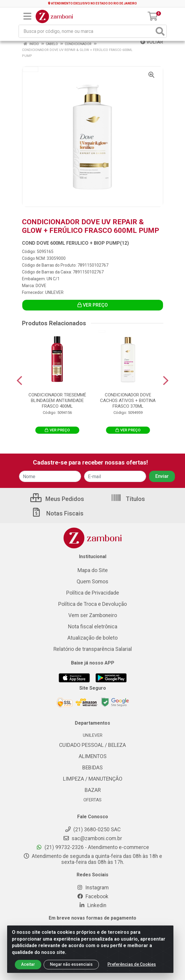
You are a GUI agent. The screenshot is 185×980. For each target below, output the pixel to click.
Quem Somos (92, 582)
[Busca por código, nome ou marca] (87, 31)
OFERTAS (92, 800)
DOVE (41, 286)
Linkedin (92, 905)
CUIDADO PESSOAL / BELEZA (92, 745)
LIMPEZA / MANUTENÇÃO (93, 779)
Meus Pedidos (57, 499)
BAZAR (93, 790)
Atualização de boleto (92, 638)
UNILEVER (54, 292)
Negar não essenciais (71, 964)
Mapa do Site (93, 570)
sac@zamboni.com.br (92, 838)
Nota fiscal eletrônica (93, 627)
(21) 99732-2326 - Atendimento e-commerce (92, 847)
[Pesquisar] (160, 31)
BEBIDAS (92, 768)
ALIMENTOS (93, 756)
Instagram (93, 888)
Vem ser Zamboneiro (93, 615)
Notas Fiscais (57, 513)
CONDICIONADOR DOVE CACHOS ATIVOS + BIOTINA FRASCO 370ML (128, 401)
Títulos (128, 499)
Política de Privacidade (93, 593)
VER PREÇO (93, 305)
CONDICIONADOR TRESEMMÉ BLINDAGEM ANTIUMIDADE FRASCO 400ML (57, 401)
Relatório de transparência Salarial (93, 649)
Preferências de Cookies (132, 964)
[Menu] (27, 16)
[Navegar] (19, 381)
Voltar (152, 42)
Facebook (93, 896)
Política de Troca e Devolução (92, 604)
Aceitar (28, 964)
